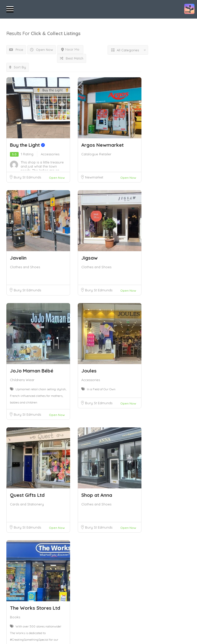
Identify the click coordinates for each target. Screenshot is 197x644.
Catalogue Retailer (96, 154)
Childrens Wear (22, 380)
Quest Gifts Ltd (27, 495)
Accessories (50, 154)
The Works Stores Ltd (35, 608)
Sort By (18, 67)
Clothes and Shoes (25, 267)
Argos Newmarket (102, 145)
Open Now (42, 50)
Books (15, 617)
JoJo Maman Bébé (32, 371)
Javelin (18, 258)
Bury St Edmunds (27, 177)
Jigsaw (89, 258)
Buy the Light (27, 145)
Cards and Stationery (27, 504)
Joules (89, 371)
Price (16, 50)
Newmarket (94, 177)
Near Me (70, 49)
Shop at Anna (97, 495)
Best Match (72, 58)
